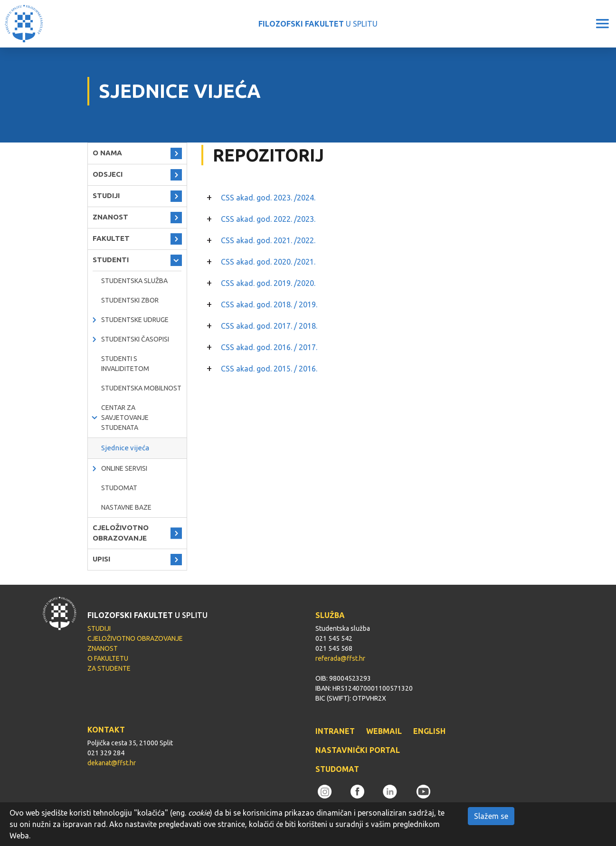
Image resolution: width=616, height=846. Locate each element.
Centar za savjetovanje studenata (125, 418)
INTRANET (335, 731)
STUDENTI (111, 260)
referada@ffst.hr (340, 658)
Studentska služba (134, 281)
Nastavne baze (126, 507)
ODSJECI (108, 174)
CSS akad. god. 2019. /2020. (268, 283)
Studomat (119, 488)
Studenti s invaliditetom (125, 364)
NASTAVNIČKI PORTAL (358, 750)
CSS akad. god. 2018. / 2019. (269, 304)
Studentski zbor (130, 300)
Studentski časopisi (135, 339)
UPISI (101, 559)
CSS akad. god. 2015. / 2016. (269, 369)
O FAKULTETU (108, 658)
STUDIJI (106, 195)
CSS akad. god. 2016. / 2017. (269, 347)
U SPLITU (318, 24)
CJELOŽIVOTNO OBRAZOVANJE (121, 533)
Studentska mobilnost (141, 388)
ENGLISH (429, 731)
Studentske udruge (135, 320)
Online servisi (124, 468)
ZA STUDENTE (109, 668)
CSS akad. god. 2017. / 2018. (269, 326)
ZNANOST (110, 217)
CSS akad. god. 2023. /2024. (268, 198)
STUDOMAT (337, 769)
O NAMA (107, 153)
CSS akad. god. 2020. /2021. (268, 262)
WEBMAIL (384, 731)
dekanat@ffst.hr (112, 763)
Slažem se (491, 816)
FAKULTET (111, 238)
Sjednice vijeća (125, 448)
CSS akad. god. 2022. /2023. (268, 219)
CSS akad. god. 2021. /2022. (268, 240)
